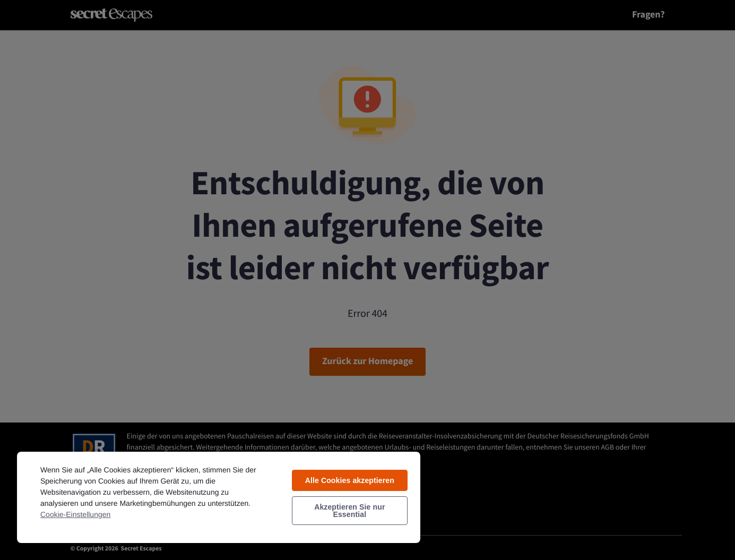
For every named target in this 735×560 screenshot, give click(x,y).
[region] (219, 497)
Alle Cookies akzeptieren (350, 480)
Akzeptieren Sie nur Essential (349, 511)
